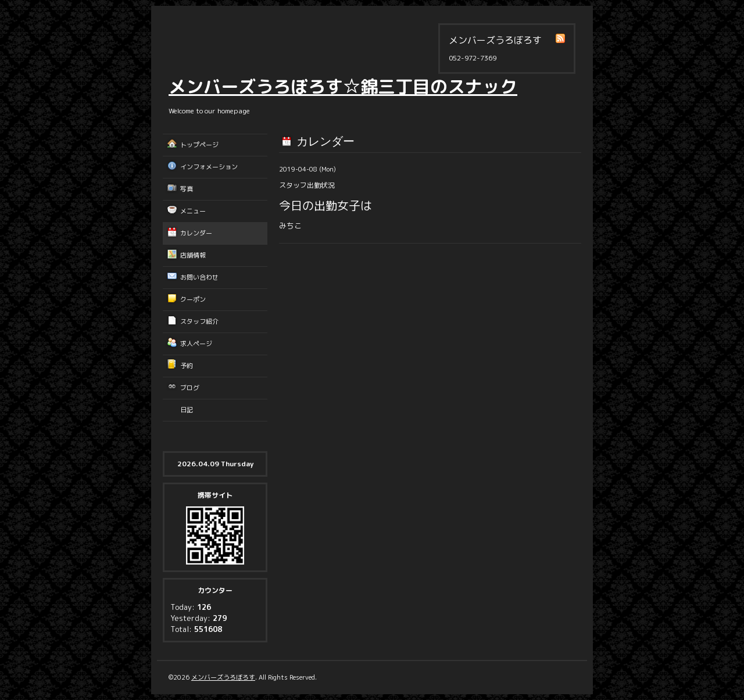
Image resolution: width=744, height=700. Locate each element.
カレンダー (196, 233)
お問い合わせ (199, 277)
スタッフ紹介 (199, 322)
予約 (187, 366)
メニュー (193, 211)
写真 (187, 189)
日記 (187, 410)
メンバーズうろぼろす (223, 677)
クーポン (193, 299)
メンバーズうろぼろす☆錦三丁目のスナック (343, 87)
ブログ (190, 388)
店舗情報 (193, 255)
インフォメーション (209, 167)
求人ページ (196, 344)
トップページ (199, 145)
